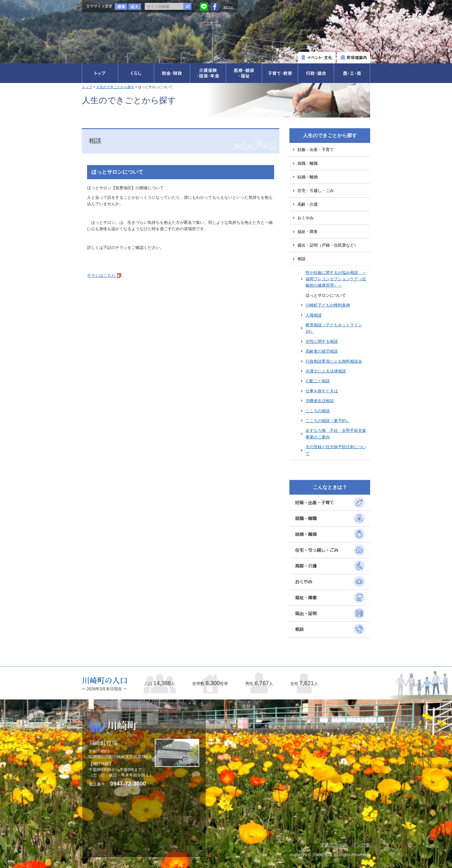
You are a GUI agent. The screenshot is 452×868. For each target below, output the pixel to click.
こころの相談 (318, 411)
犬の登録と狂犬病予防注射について (336, 450)
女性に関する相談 (322, 341)
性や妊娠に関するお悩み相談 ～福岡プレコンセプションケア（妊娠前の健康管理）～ (336, 279)
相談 (302, 259)
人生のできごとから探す (115, 87)
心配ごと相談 (318, 381)
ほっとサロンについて (326, 295)
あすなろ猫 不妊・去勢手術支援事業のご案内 (336, 434)
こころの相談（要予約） (328, 421)
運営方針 (228, 7)
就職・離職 (308, 163)
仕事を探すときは (322, 391)
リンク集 (361, 845)
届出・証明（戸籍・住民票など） (328, 245)
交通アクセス (334, 845)
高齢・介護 (308, 204)
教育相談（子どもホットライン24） (334, 328)
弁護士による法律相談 (326, 371)
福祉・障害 (308, 232)
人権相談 (314, 315)
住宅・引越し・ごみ (316, 190)
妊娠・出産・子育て (316, 150)
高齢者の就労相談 (322, 351)
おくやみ (306, 218)
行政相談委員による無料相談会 (334, 361)
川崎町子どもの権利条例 (328, 305)
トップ (87, 87)
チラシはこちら (101, 275)
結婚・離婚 (308, 177)
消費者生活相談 (320, 401)
